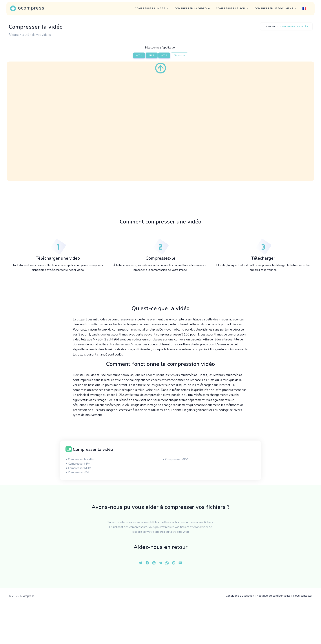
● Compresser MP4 (78, 464)
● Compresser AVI (77, 472)
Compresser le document (274, 9)
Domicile (270, 27)
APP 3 (164, 55)
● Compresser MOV (78, 468)
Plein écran (179, 55)
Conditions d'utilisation (240, 596)
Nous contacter (303, 596)
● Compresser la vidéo (80, 459)
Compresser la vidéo (191, 9)
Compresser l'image (150, 9)
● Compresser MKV (175, 459)
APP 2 (152, 55)
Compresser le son (231, 9)
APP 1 (139, 55)
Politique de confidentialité (273, 596)
